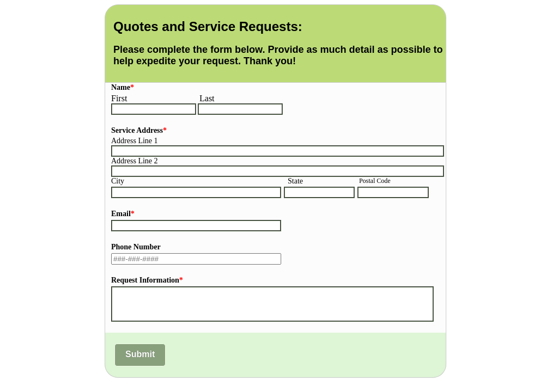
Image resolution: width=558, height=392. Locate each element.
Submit (140, 354)
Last (207, 98)
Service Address (139, 130)
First (119, 98)
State (295, 181)
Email (123, 214)
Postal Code (375, 181)
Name (123, 87)
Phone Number (136, 247)
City (118, 181)
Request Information (147, 280)
